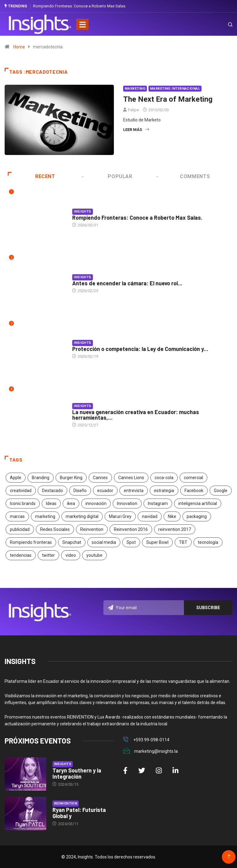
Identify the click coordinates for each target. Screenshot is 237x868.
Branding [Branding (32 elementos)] (41, 478)
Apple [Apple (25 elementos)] (16, 478)
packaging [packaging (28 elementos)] (197, 516)
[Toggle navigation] (82, 24)
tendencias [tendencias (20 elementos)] (21, 555)
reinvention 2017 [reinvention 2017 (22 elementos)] (175, 529)
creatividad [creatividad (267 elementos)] (21, 491)
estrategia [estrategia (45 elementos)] (164, 491)
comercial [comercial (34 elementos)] (193, 478)
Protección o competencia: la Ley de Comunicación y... (140, 349)
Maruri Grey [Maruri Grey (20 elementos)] (120, 516)
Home (19, 47)
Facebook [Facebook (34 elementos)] (194, 491)
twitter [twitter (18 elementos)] (48, 555)
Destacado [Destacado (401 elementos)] (52, 491)
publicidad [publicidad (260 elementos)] (20, 529)
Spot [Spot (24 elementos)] (131, 542)
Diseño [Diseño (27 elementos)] (80, 491)
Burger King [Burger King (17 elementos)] (71, 478)
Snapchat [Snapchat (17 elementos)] (72, 542)
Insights (83, 212)
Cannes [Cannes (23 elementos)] (100, 478)
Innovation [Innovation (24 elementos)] (127, 503)
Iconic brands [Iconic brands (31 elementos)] (23, 503)
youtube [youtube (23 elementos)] (94, 555)
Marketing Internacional (175, 89)
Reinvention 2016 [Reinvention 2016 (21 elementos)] (131, 529)
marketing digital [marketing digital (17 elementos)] (82, 516)
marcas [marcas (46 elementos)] (17, 516)
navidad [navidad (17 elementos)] (150, 516)
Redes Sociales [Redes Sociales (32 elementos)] (55, 529)
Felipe (133, 110)
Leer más (136, 130)
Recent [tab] (31, 176)
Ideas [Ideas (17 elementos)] (51, 503)
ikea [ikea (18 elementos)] (71, 503)
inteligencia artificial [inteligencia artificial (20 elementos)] (198, 503)
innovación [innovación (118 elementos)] (96, 503)
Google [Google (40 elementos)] (221, 491)
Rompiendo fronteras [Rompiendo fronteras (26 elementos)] (31, 542)
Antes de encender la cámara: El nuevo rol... (127, 283)
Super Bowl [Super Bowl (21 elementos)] (157, 542)
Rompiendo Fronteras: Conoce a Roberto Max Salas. (80, 6)
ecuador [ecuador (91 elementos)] (105, 491)
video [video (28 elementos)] (71, 555)
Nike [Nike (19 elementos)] (172, 516)
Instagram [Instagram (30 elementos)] (158, 503)
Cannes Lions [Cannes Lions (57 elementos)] (131, 478)
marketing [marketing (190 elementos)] (45, 516)
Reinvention (66, 803)
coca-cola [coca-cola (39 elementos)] (164, 478)
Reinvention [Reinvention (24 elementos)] (92, 529)
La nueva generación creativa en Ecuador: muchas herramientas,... (136, 414)
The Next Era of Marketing (168, 99)
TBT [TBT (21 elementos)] (183, 542)
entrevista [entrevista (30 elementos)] (134, 491)
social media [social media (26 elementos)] (104, 542)
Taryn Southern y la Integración (77, 773)
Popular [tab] (108, 176)
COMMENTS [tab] (184, 176)
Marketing (135, 89)
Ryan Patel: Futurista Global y (79, 813)
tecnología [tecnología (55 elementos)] (208, 542)
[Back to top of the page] (229, 856)
